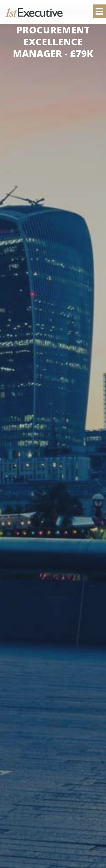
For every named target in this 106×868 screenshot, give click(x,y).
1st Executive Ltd (34, 12)
